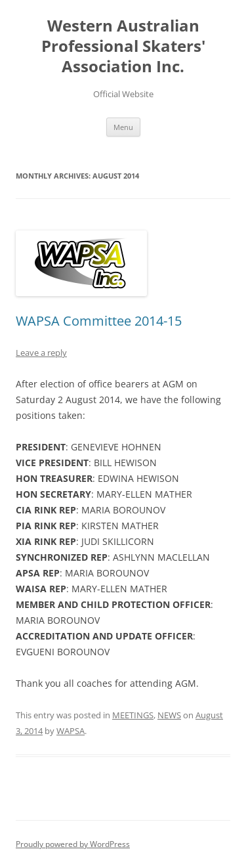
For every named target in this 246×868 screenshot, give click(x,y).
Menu (123, 127)
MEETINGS (133, 715)
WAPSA (71, 731)
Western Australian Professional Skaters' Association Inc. (123, 46)
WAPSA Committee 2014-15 (99, 321)
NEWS (169, 715)
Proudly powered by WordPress (73, 844)
